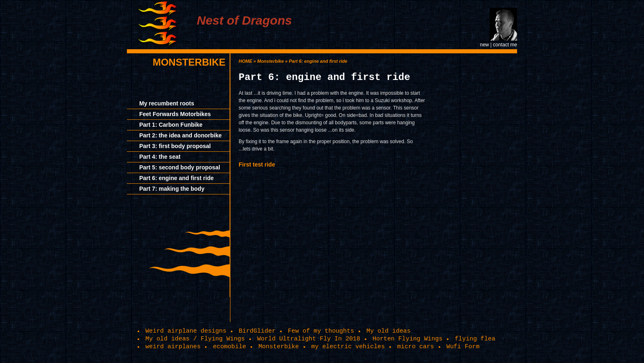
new (484, 45)
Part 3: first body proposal (175, 146)
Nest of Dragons (244, 20)
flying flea (475, 339)
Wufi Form (463, 347)
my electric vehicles (348, 347)
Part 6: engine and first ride (176, 178)
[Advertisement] (480, 176)
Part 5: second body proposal (180, 167)
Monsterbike (189, 62)
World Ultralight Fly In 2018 (309, 339)
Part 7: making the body (172, 189)
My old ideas (389, 331)
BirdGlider (257, 331)
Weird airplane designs (186, 331)
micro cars (416, 347)
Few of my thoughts (321, 331)
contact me (505, 45)
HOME (245, 61)
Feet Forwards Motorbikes (175, 114)
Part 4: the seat (160, 157)
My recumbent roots (167, 103)
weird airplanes (173, 347)
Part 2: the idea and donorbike (181, 135)
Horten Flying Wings (407, 339)
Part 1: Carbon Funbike (171, 125)
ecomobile (229, 347)
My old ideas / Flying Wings (195, 339)
